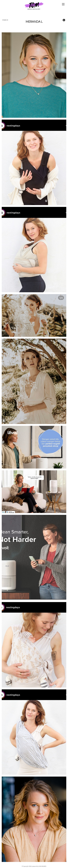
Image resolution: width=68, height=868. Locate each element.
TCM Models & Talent (34, 6)
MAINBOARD (42, 866)
